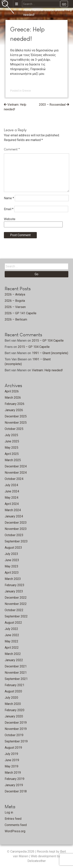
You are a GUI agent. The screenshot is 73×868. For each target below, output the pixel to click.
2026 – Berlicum (16, 319)
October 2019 (14, 735)
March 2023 (13, 579)
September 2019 (16, 741)
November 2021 (16, 673)
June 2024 (12, 491)
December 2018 (16, 791)
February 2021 (15, 685)
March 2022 (13, 654)
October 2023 (14, 535)
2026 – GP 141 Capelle (21, 313)
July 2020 (11, 698)
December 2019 (16, 723)
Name (9, 198)
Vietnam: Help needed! (47, 370)
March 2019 (13, 773)
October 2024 (14, 479)
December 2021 (16, 666)
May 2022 (11, 641)
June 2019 (12, 760)
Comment (12, 149)
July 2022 (11, 629)
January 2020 (14, 716)
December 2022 (16, 598)
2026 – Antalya (15, 294)
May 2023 (11, 566)
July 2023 (11, 554)
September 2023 (16, 541)
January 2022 (14, 660)
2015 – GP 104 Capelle (48, 341)
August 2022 (13, 623)
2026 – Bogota (15, 301)
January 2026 (14, 410)
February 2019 (15, 779)
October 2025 (14, 429)
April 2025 (12, 454)
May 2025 (11, 448)
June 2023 (12, 560)
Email (9, 209)
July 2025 (11, 435)
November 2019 (16, 729)
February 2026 (15, 404)
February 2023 (15, 585)
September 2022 (16, 616)
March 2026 (13, 398)
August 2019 (13, 748)
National (38, 10)
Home (27, 10)
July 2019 (11, 754)
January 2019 (14, 785)
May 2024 (11, 498)
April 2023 (12, 573)
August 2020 (13, 691)
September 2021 (16, 679)
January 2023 (14, 591)
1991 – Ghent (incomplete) (50, 353)
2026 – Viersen (15, 307)
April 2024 (12, 504)
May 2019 (11, 766)
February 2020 (15, 710)
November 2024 (16, 473)
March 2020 (13, 704)
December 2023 (16, 523)
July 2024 (11, 485)
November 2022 (16, 604)
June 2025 (12, 441)
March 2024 (13, 510)
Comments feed (16, 825)
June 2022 (12, 635)
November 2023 (16, 529)
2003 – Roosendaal (52, 105)
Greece (49, 10)
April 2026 (12, 391)
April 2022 (12, 648)
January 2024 (14, 516)
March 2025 (13, 460)
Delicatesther (37, 861)
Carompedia (19, 851)
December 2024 (16, 466)
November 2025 (16, 423)
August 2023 (13, 548)
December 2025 (16, 416)
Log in (9, 812)
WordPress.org (15, 831)
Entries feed (13, 819)
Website (10, 219)
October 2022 (14, 610)
